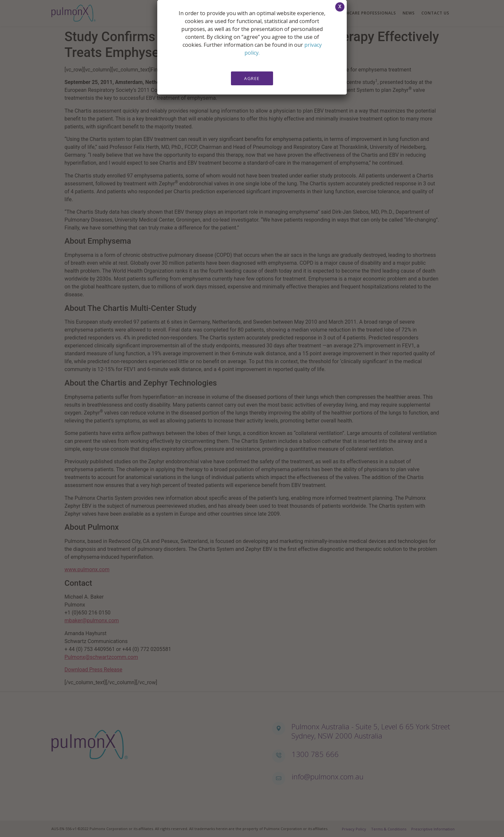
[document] (252, 418)
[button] (340, 7)
